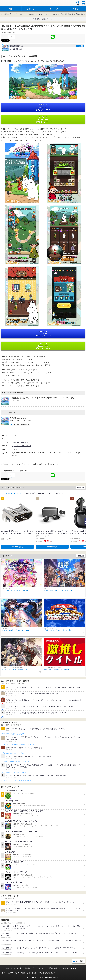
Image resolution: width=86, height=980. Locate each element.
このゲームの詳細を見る (21, 425)
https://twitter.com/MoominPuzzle (22, 446)
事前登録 (36, 19)
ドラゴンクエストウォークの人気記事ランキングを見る (18, 745)
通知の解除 (53, 968)
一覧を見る (81, 488)
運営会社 (28, 968)
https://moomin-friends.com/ (20, 442)
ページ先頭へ (80, 961)
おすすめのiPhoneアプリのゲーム (41, 14)
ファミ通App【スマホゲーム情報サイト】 (15, 14)
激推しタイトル (47, 19)
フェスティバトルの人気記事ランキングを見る (16, 762)
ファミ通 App (8, 3)
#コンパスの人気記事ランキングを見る (13, 734)
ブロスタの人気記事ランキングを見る (13, 753)
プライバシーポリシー (40, 968)
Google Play (43, 120)
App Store (43, 108)
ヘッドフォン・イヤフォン (12, 493)
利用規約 (20, 968)
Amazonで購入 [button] (17, 547)
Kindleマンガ (30, 493)
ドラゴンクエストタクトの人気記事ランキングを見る (17, 781)
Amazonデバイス (44, 493)
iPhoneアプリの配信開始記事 (64, 14)
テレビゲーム (59, 493)
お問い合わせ (11, 968)
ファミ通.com (63, 968)
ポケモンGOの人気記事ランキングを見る (14, 772)
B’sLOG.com (74, 968)
